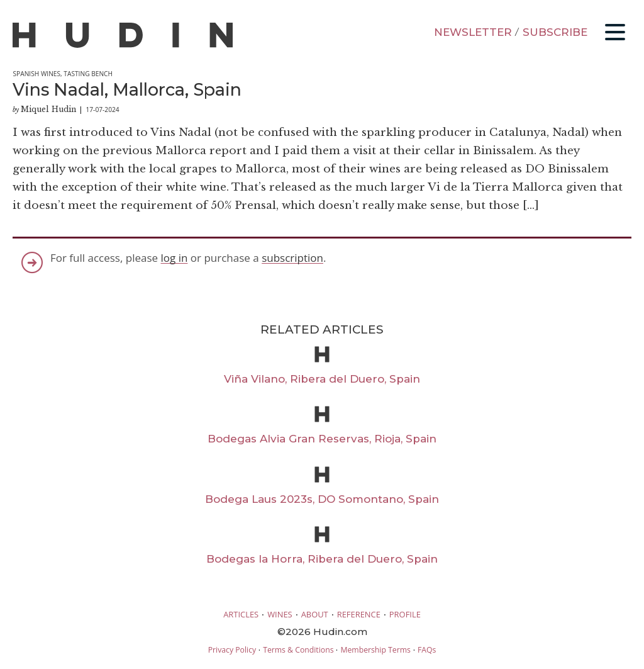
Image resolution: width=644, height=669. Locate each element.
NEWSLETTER (473, 32)
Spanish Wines (36, 74)
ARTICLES (241, 614)
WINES (280, 614)
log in (175, 258)
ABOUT (315, 614)
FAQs (427, 650)
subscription (292, 258)
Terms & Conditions (298, 650)
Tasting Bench (88, 74)
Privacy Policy (232, 650)
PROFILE (405, 614)
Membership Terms (375, 650)
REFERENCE (359, 614)
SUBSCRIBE (555, 32)
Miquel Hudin (48, 109)
